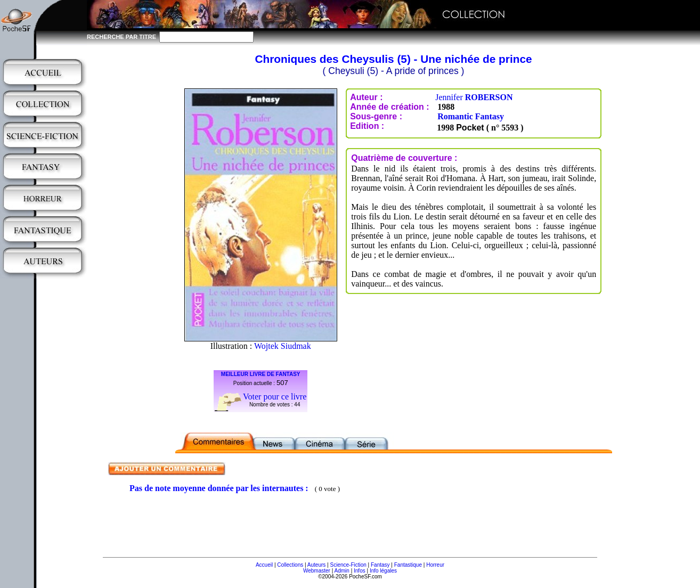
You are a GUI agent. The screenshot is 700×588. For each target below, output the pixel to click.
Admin (342, 571)
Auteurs (316, 565)
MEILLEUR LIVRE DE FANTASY (261, 374)
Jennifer (474, 97)
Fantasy (380, 565)
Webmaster (317, 571)
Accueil (264, 565)
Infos (360, 571)
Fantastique (408, 565)
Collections (290, 565)
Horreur (435, 565)
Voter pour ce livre (275, 397)
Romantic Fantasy (471, 116)
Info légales (383, 571)
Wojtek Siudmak (283, 346)
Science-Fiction (348, 565)
